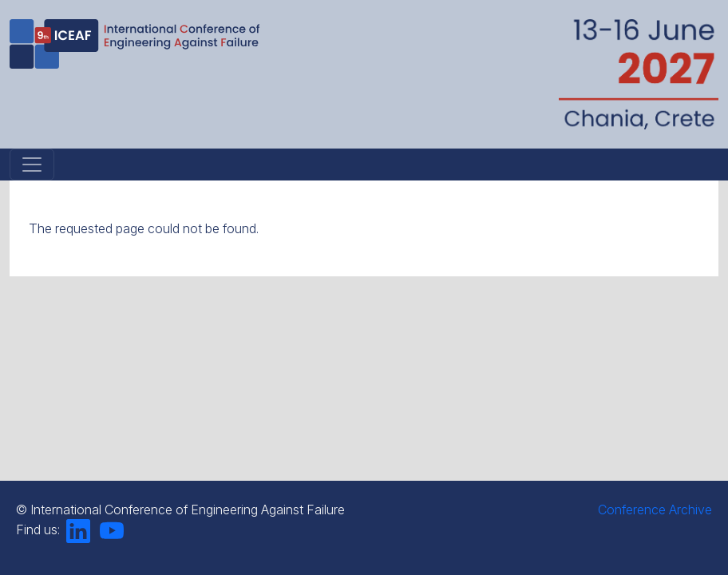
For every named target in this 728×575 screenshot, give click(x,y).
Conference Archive (655, 510)
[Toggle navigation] (32, 165)
